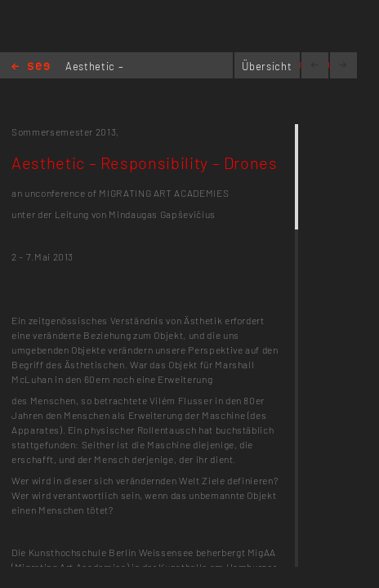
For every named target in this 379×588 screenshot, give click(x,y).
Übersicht (267, 66)
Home (31, 67)
